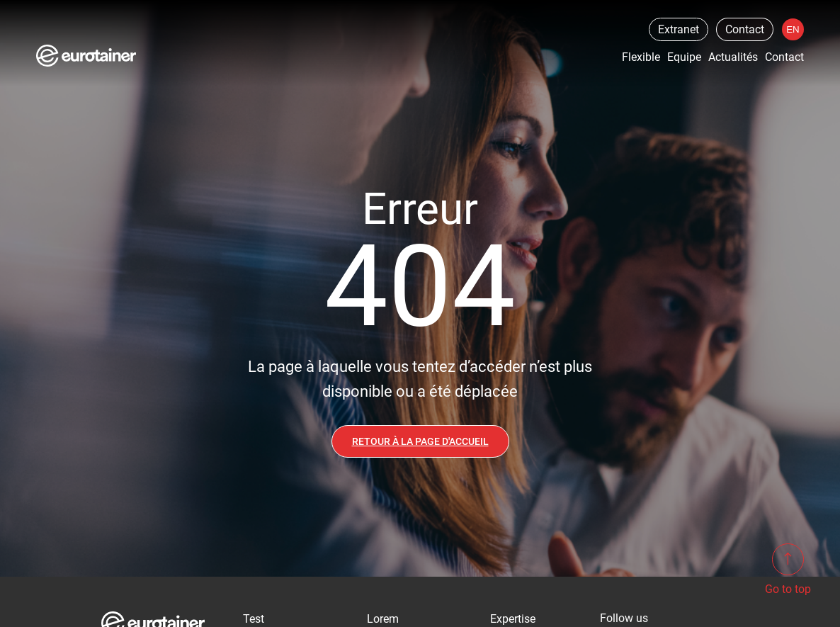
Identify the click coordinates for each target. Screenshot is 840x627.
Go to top (788, 570)
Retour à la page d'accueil (420, 441)
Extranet (678, 29)
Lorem (383, 619)
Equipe (684, 57)
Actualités (733, 57)
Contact (745, 29)
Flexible (641, 57)
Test (254, 619)
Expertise (513, 619)
